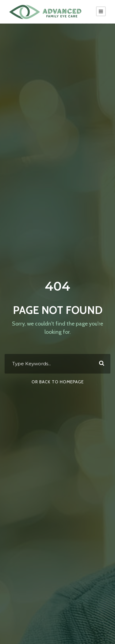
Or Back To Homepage (58, 382)
